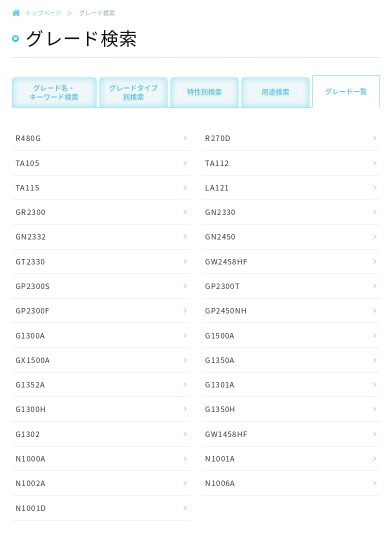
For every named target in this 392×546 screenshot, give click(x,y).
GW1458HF (226, 434)
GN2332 (31, 236)
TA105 (27, 163)
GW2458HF (226, 261)
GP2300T (222, 286)
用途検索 (275, 91)
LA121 (217, 187)
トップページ (43, 13)
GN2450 (220, 236)
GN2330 (220, 212)
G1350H (220, 409)
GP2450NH (226, 310)
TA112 (217, 163)
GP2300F (33, 310)
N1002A (30, 483)
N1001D (31, 508)
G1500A (220, 335)
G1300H (31, 409)
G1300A (30, 335)
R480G (28, 138)
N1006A (220, 483)
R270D (218, 138)
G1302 (28, 434)
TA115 (27, 187)
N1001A (220, 458)
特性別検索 (204, 91)
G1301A (220, 384)
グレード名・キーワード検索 (54, 92)
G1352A (30, 384)
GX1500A (33, 360)
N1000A (30, 458)
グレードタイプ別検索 (133, 92)
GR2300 (30, 212)
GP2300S (33, 286)
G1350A (220, 360)
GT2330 (30, 261)
